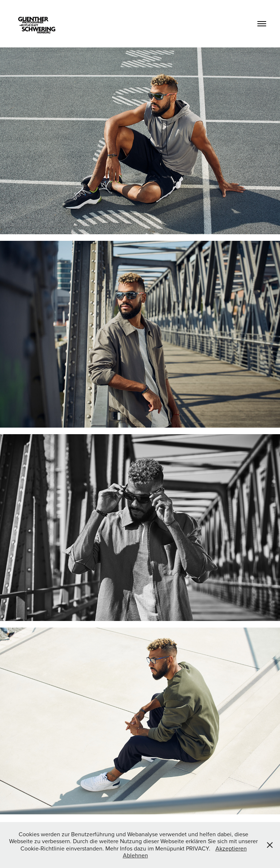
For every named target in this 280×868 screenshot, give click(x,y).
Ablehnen (135, 855)
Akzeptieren (231, 848)
